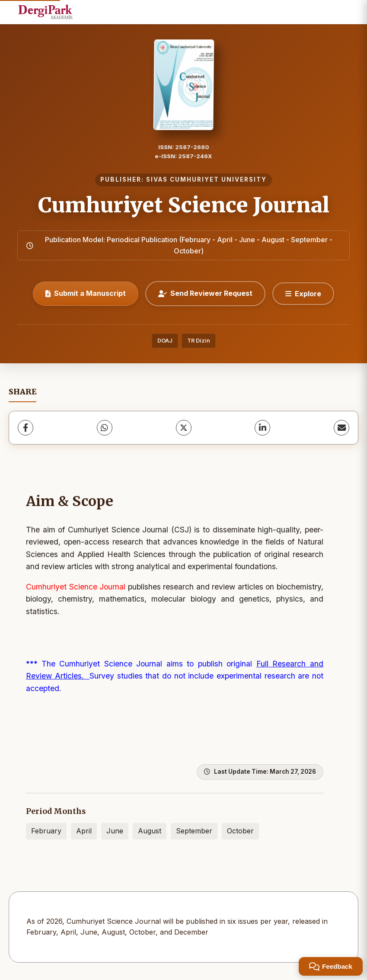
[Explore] (303, 294)
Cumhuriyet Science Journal (184, 205)
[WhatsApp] (105, 428)
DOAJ (165, 341)
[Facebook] (26, 428)
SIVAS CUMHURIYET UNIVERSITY (206, 179)
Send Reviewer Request (205, 293)
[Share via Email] (341, 428)
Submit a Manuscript (86, 293)
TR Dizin (199, 341)
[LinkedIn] (262, 428)
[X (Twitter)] (184, 428)
